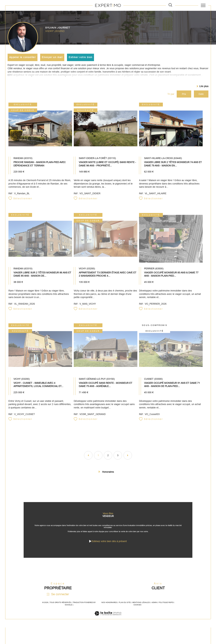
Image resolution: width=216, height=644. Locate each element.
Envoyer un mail (53, 57)
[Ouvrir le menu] (203, 5)
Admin (154, 608)
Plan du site (125, 608)
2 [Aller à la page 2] (108, 458)
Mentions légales (141, 608)
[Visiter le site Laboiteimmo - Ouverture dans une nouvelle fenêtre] (108, 623)
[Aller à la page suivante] (128, 458)
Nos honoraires (109, 608)
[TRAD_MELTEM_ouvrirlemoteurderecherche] (170, 5)
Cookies (137, 611)
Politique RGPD (166, 608)
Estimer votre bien (81, 57)
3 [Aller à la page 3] (118, 458)
